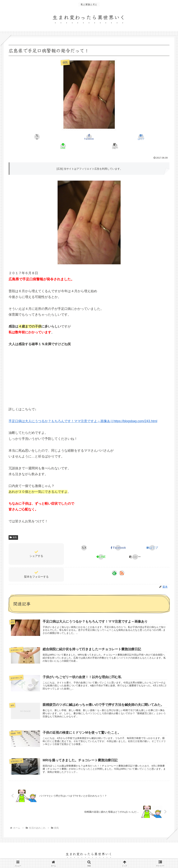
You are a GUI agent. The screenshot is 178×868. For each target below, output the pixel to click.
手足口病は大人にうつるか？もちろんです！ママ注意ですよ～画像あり (61, 412)
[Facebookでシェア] (62, 137)
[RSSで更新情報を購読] (122, 564)
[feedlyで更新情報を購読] (114, 564)
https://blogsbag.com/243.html (135, 412)
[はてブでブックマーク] (89, 137)
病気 (13, 528)
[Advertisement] (89, 367)
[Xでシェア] (35, 137)
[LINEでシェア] (116, 137)
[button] (143, 137)
